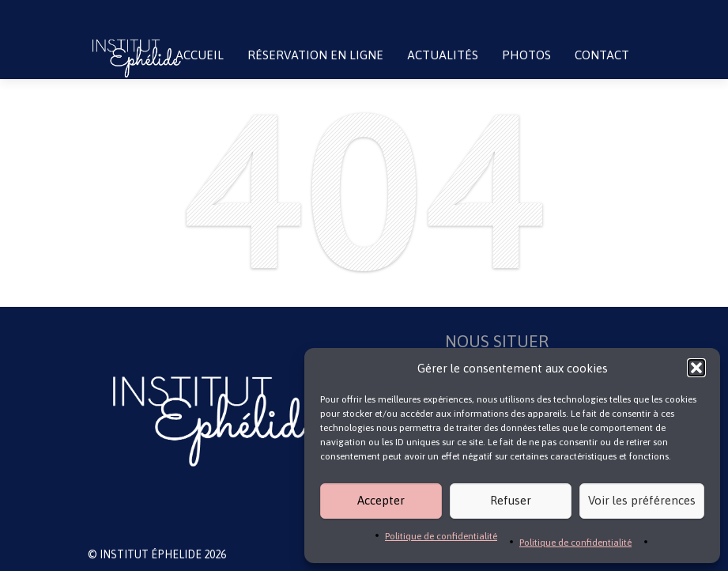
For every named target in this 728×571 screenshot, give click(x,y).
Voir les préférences (642, 500)
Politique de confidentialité (441, 536)
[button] (696, 368)
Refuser (511, 500)
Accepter (381, 500)
